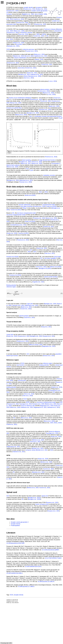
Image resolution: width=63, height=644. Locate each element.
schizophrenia (58, 31)
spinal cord (45, 496)
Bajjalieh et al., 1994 (28, 14)
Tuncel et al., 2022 (26, 309)
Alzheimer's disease (27, 33)
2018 (46, 192)
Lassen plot (10, 335)
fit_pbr (31, 170)
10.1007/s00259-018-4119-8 (33, 566)
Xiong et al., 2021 (46, 327)
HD (23, 499)
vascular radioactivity (24, 205)
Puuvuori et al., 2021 (31, 51)
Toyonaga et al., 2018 (25, 404)
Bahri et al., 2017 (26, 163)
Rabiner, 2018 (39, 59)
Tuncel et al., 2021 (39, 36)
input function (20, 365)
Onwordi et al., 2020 (13, 33)
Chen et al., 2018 (23, 34)
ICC (41, 258)
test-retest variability (50, 258)
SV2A (8, 49)
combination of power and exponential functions (48, 116)
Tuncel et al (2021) (16, 210)
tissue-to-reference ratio (28, 406)
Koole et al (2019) (51, 206)
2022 (46, 450)
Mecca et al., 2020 (26, 418)
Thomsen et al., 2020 (45, 110)
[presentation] (35, 293)
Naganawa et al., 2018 (47, 406)
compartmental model (49, 205)
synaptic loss (56, 21)
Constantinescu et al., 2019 (18, 225)
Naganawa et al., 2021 (40, 407)
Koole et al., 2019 (19, 19)
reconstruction (22, 380)
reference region (11, 287)
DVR (61, 402)
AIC (13, 213)
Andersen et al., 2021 (27, 407)
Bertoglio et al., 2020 (33, 113)
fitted (20, 108)
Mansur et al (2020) (56, 267)
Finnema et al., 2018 (13, 63)
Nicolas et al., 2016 (41, 9)
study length (57, 257)
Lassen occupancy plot (42, 504)
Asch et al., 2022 (29, 78)
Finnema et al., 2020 (40, 24)
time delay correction (27, 206)
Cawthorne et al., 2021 (41, 56)
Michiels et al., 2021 (24, 74)
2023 (52, 450)
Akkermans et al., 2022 (26, 180)
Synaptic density (16, 524)
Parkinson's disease (50, 29)
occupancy (39, 7)
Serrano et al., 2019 (49, 356)
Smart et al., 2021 (32, 73)
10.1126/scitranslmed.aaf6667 (51, 550)
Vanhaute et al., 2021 (13, 46)
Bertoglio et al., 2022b (34, 499)
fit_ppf (61, 118)
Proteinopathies (15, 525)
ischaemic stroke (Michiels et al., (35, 450)
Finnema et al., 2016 (29, 9)
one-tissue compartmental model (16, 215)
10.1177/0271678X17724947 (53, 558)
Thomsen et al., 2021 (18, 305)
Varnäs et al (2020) (30, 195)
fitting (24, 208)
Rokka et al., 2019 (39, 54)
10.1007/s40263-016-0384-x (15, 573)
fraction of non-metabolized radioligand (20, 98)
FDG (29, 24)
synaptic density (28, 7)
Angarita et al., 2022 (38, 282)
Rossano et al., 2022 (52, 502)
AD (47, 36)
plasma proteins (45, 89)
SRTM (28, 402)
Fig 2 (31, 116)
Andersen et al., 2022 (37, 74)
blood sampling (27, 160)
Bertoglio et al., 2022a (34, 498)
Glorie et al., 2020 (36, 162)
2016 (40, 192)
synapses (9, 14)
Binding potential (11, 285)
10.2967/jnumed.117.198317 (26, 586)
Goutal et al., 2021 (48, 227)
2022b (60, 423)
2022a (44, 34)
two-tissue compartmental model (26, 213)
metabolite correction (49, 175)
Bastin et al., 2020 (54, 106)
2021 (35, 252)
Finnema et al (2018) (12, 108)
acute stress (21, 68)
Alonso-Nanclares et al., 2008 (32, 76)
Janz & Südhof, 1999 (41, 14)
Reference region (13, 360)
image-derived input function (47, 160)
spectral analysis (24, 316)
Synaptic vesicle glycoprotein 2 (20, 522)
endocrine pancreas (28, 49)
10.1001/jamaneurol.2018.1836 (15, 543)
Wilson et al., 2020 (19, 31)
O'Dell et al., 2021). (12, 424)
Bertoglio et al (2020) (45, 268)
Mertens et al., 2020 (51, 404)
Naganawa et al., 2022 (49, 346)
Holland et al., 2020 (18, 43)
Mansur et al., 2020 (48, 93)
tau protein (19, 44)
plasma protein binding (51, 277)
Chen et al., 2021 (49, 253)
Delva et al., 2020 (15, 407)
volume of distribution (20, 58)
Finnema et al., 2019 (12, 11)
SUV (28, 354)
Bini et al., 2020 (29, 56)
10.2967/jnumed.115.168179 (46, 582)
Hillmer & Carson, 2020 (35, 345)
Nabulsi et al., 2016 (18, 56)
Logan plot (30, 304)
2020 (38, 34)
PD (14, 472)
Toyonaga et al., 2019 (52, 433)
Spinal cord (12, 492)
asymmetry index (11, 24)
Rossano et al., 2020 (49, 336)
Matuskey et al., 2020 (38, 472)
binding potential (44, 365)
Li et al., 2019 (52, 81)
